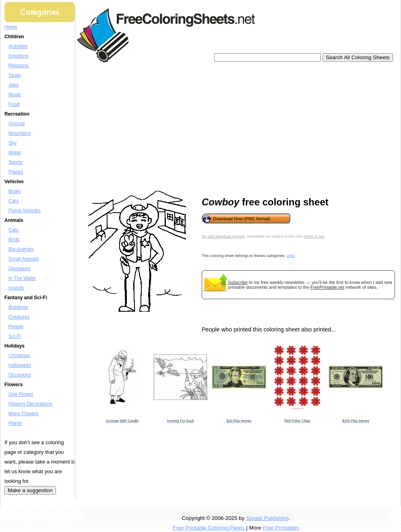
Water (15, 153)
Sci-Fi (15, 336)
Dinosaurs (19, 269)
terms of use (314, 236)
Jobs (13, 85)
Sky (12, 143)
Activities (18, 46)
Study (15, 75)
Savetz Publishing (267, 518)
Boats (15, 191)
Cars (13, 201)
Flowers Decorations (30, 404)
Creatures (19, 317)
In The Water (22, 278)
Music (15, 95)
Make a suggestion (30, 490)
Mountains (20, 133)
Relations (19, 66)
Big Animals (21, 249)
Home (11, 27)
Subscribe (238, 282)
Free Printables (281, 528)
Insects (16, 288)
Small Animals (24, 259)
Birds (14, 240)
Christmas (19, 356)
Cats (13, 230)
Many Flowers (24, 414)
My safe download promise (223, 236)
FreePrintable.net (327, 287)
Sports (16, 162)
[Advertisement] (195, 127)
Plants (15, 423)
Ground (17, 124)
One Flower (21, 394)
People (16, 327)
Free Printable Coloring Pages (209, 528)
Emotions (19, 56)
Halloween (20, 365)
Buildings (18, 307)
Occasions (20, 375)
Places (16, 172)
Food (14, 104)
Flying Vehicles (25, 211)
